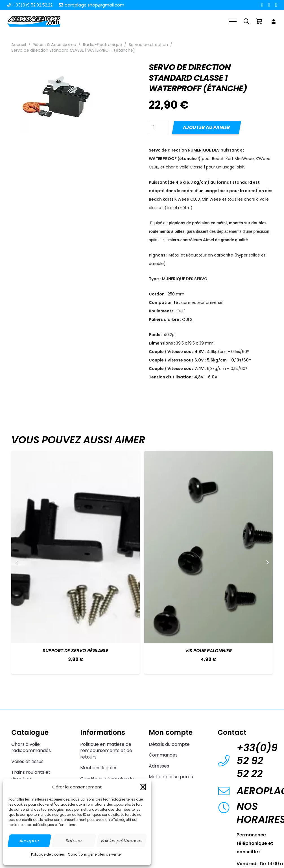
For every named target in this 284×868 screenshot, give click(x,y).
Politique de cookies (48, 854)
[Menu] (233, 21)
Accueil (19, 45)
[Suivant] (267, 562)
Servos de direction (148, 45)
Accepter (29, 841)
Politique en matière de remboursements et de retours (106, 751)
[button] (143, 787)
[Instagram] (276, 5)
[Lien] (274, 21)
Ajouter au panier (207, 127)
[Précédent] (17, 562)
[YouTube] (269, 5)
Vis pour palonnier (208, 651)
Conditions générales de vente (94, 854)
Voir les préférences (122, 841)
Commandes (163, 755)
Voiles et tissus (27, 761)
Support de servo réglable (76, 651)
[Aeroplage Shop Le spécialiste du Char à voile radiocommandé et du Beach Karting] (34, 21)
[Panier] (259, 21)
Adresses (159, 766)
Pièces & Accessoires (54, 45)
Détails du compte (169, 744)
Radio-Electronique (102, 45)
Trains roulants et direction (31, 775)
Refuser (74, 841)
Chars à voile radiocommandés (31, 747)
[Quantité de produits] (159, 128)
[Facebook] (262, 5)
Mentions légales (99, 768)
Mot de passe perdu (171, 777)
